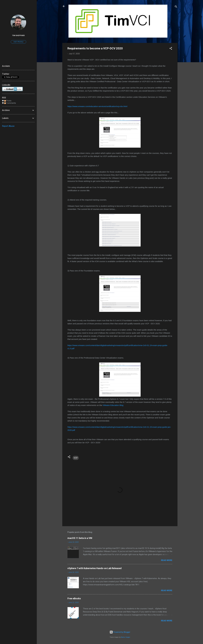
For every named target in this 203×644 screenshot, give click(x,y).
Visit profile (18, 42)
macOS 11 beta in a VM (80, 538)
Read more (167, 560)
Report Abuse (8, 126)
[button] (171, 49)
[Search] (176, 7)
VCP (76, 458)
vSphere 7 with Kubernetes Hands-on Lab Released (95, 568)
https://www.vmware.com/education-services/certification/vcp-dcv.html (97, 106)
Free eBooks (74, 598)
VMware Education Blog (113, 405)
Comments (10, 103)
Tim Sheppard (18, 35)
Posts (8, 101)
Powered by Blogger (120, 632)
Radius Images (126, 637)
